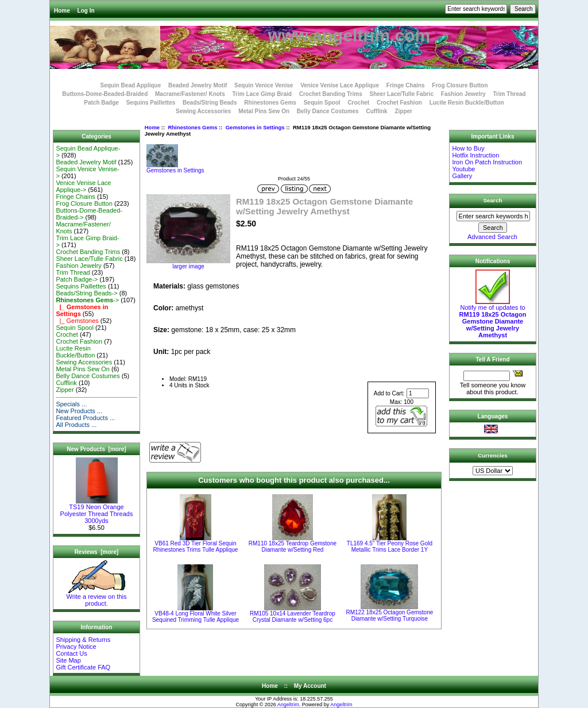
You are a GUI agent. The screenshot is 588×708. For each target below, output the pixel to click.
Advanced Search (492, 237)
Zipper (403, 111)
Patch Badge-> (77, 279)
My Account (310, 686)
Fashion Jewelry (463, 94)
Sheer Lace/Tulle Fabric (401, 94)
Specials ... (71, 404)
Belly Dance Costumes (328, 111)
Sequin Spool (322, 103)
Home (62, 11)
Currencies (493, 455)
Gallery (462, 176)
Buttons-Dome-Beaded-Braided (105, 94)
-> (87, 300)
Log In (86, 11)
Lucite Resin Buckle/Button (467, 103)
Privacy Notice (76, 647)
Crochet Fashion (399, 103)
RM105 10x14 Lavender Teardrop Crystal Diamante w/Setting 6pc (293, 617)
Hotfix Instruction (475, 155)
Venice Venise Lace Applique (340, 85)
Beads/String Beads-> (86, 293)
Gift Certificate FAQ (83, 667)
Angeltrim (288, 705)
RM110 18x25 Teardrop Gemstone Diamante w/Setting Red (293, 547)
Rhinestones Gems (192, 127)
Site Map (68, 660)
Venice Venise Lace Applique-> (83, 186)
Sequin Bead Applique (130, 85)
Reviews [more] (97, 552)
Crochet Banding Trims (331, 94)
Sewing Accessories (203, 111)
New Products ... (79, 411)
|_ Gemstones (77, 321)
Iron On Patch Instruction (487, 162)
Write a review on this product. (97, 597)
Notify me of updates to (493, 318)
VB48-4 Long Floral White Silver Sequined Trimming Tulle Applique (196, 617)
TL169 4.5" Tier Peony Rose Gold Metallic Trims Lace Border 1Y (390, 547)
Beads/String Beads (210, 103)
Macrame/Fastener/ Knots (190, 94)
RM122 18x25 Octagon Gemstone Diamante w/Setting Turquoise (390, 615)
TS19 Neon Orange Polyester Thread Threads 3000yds (97, 511)
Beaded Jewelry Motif (198, 85)
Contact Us (71, 653)
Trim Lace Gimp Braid (262, 94)
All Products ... (76, 425)
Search (493, 200)
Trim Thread (509, 94)
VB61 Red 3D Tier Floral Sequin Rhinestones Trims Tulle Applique (196, 547)
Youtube (463, 169)
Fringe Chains (406, 85)
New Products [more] (96, 449)
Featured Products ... (85, 418)
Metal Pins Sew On (264, 111)
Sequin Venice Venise (264, 85)
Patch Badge (101, 103)
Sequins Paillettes (151, 103)
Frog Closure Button (460, 85)
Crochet (358, 103)
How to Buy (468, 148)
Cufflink (376, 111)
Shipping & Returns (83, 640)
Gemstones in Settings (255, 127)
